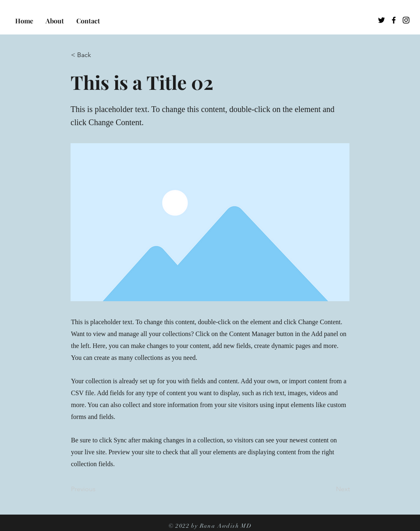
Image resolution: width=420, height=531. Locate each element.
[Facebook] (394, 20)
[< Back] (98, 55)
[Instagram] (406, 20)
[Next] (329, 489)
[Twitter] (381, 20)
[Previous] (98, 489)
